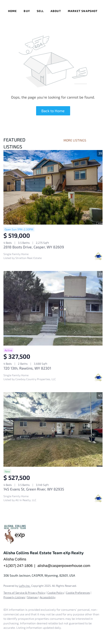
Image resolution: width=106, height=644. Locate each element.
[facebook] (6, 635)
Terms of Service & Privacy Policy (24, 593)
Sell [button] (40, 11)
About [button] (56, 11)
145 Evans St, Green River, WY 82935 (34, 489)
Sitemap (32, 597)
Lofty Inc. (25, 586)
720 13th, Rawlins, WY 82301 (27, 368)
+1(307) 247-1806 (18, 566)
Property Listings (14, 597)
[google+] (15, 635)
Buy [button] (27, 11)
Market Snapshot (83, 11)
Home (12, 11)
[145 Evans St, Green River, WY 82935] (53, 429)
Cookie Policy (56, 593)
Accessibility (48, 597)
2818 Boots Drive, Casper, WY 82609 (34, 247)
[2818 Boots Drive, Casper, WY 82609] (53, 187)
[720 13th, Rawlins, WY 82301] (53, 308)
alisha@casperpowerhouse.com (64, 566)
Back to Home (53, 111)
